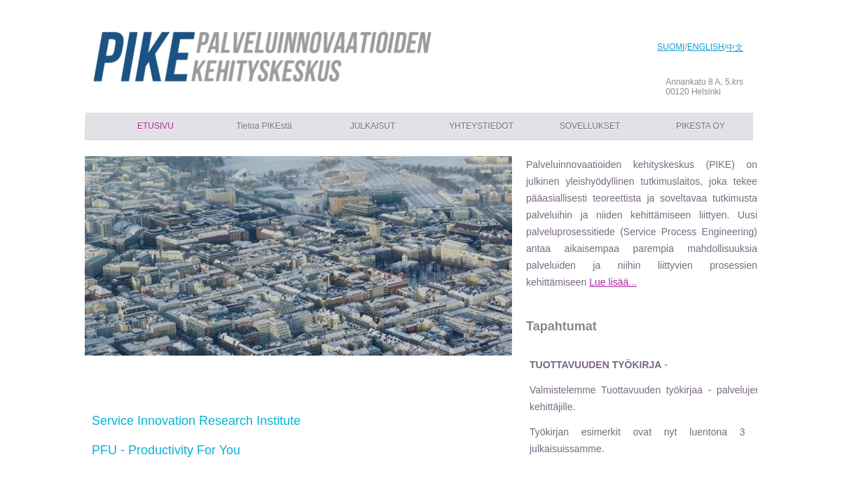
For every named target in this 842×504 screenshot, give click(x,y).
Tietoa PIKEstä (264, 126)
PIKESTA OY (700, 126)
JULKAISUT (373, 126)
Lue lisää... (613, 282)
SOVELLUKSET (590, 126)
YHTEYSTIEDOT (481, 126)
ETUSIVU (156, 126)
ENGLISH (706, 47)
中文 (735, 48)
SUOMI (671, 47)
